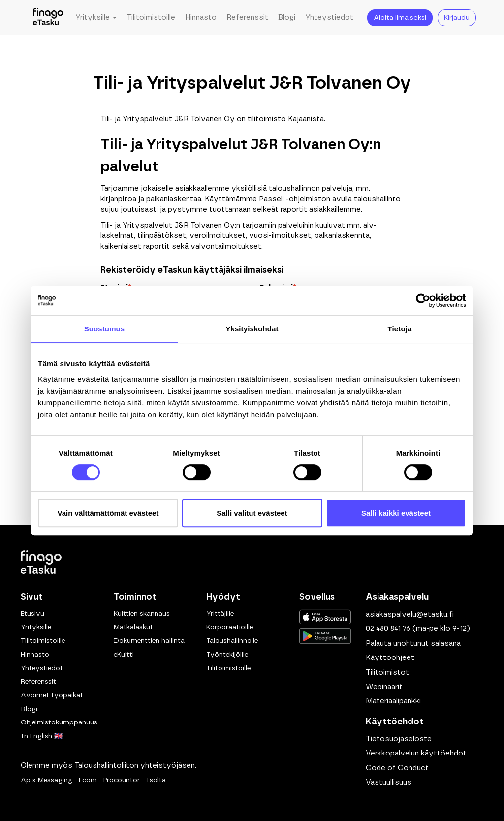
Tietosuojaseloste (399, 739)
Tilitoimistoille (151, 17)
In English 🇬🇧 (42, 736)
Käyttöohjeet (390, 658)
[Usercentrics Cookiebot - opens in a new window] (423, 300)
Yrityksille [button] (96, 17)
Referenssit (247, 17)
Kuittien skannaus (142, 614)
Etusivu (32, 614)
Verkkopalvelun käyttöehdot (416, 753)
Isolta (156, 780)
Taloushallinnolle (232, 641)
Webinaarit (384, 687)
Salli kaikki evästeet (396, 513)
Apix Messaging (47, 780)
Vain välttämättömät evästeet (108, 513)
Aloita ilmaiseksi (400, 18)
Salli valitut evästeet (252, 513)
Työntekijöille (227, 655)
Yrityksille (36, 627)
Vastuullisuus (389, 782)
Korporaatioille (230, 627)
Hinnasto (201, 17)
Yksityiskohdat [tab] (252, 329)
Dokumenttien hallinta (149, 641)
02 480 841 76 (388, 629)
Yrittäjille (220, 614)
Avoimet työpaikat (52, 695)
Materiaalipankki (393, 701)
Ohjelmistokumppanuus (59, 722)
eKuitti (124, 655)
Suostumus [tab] (105, 329)
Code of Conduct (397, 768)
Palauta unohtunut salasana (413, 643)
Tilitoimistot (387, 673)
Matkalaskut (133, 627)
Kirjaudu (457, 18)
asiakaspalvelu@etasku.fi (410, 614)
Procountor (122, 780)
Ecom (88, 780)
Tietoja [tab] (400, 329)
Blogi (287, 17)
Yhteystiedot (329, 17)
